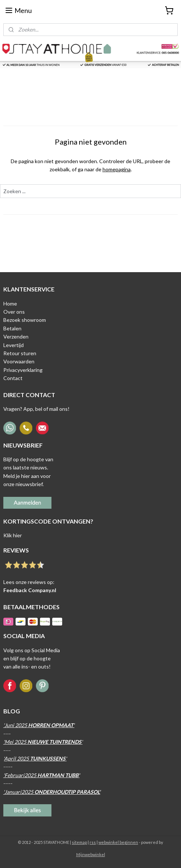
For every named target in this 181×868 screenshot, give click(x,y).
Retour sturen (20, 353)
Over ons (14, 312)
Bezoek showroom (25, 320)
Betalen (12, 328)
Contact (13, 378)
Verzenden (16, 336)
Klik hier (13, 535)
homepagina (117, 170)
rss (93, 842)
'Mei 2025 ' (43, 742)
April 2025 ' (35, 758)
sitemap (79, 842)
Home (10, 303)
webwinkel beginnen (118, 842)
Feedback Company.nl (30, 590)
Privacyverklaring (23, 370)
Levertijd (14, 345)
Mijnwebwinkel (91, 854)
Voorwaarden (19, 361)
